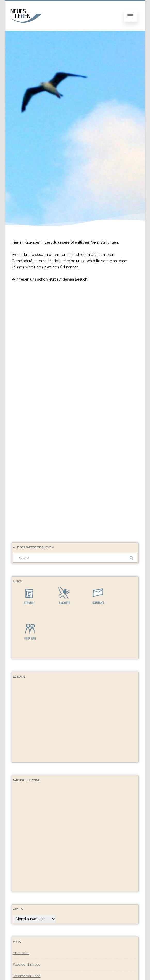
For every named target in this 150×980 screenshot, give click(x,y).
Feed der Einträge (27, 964)
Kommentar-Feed (27, 976)
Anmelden (21, 953)
